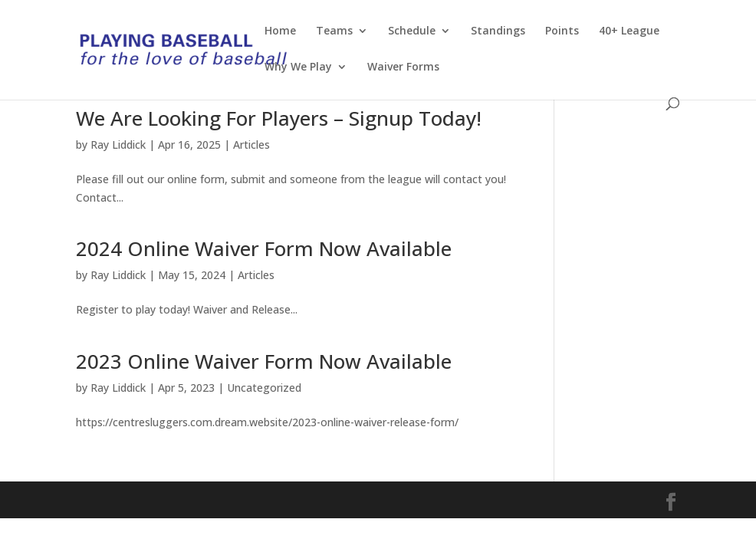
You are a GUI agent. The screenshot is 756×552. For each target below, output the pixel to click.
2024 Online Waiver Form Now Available (264, 248)
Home (280, 31)
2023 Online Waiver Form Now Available (264, 361)
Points (562, 31)
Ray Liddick (118, 145)
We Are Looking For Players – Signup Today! (279, 118)
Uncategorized (264, 388)
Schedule (412, 31)
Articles (251, 145)
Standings (498, 31)
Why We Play (298, 67)
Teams (334, 31)
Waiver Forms (403, 67)
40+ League (629, 31)
